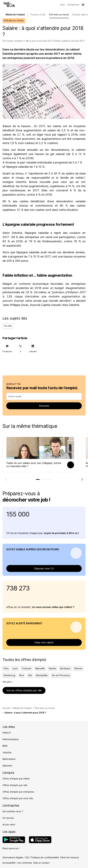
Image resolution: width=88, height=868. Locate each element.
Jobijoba (7, 752)
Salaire (8, 326)
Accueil (6, 708)
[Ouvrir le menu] (83, 5)
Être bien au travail (59, 14)
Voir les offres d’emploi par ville (24, 690)
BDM (5, 746)
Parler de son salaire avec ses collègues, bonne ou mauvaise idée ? (34, 465)
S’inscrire (44, 406)
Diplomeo (7, 766)
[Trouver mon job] (62, 5)
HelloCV (7, 733)
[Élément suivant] (82, 479)
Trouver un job (38, 14)
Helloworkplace (11, 739)
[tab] (38, 479)
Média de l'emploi (23, 708)
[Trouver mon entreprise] (73, 5)
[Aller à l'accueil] (9, 4)
